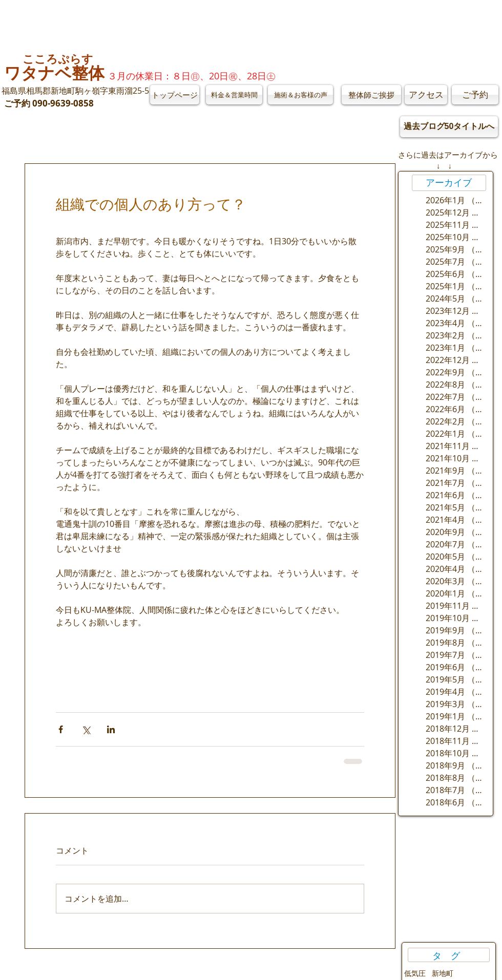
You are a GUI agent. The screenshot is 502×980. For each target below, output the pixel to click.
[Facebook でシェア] (61, 729)
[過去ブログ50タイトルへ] (449, 127)
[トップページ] (175, 95)
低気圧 (415, 973)
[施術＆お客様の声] (300, 95)
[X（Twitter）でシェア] (86, 729)
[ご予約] (475, 95)
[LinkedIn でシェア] (111, 729)
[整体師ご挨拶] (371, 95)
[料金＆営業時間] (234, 95)
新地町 (443, 973)
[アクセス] (426, 95)
